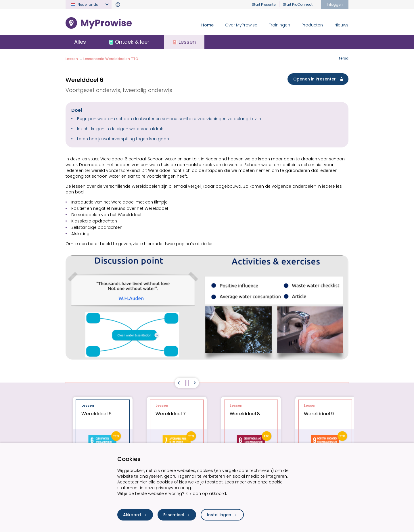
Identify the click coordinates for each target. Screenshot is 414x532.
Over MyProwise (241, 25)
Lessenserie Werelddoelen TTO (111, 59)
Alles (80, 42)
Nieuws (341, 25)
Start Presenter (264, 4)
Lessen (72, 59)
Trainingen (279, 25)
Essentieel (177, 515)
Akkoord (135, 515)
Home (207, 25)
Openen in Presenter (319, 79)
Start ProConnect (298, 4)
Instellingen (222, 515)
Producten (312, 25)
